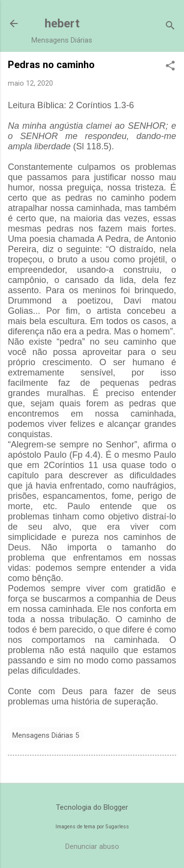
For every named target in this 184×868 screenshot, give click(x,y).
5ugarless (117, 827)
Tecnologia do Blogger (92, 807)
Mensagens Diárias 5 (46, 735)
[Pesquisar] (170, 27)
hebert (62, 23)
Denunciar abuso (92, 846)
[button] (170, 67)
